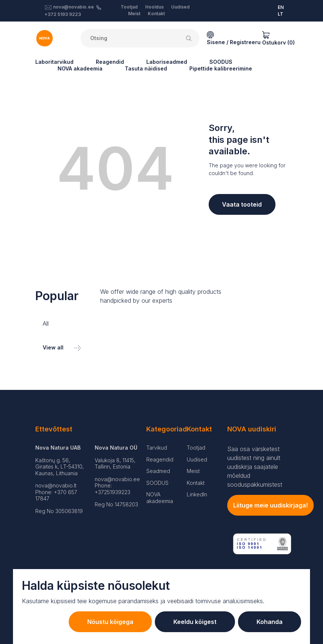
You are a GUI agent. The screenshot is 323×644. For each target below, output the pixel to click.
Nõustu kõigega (110, 622)
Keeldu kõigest (195, 622)
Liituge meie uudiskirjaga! (270, 505)
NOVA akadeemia (80, 68)
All (46, 323)
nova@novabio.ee (74, 7)
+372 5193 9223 (63, 14)
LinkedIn (197, 494)
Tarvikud (157, 448)
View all (62, 347)
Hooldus (154, 7)
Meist (134, 14)
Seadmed (158, 471)
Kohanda (270, 622)
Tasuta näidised (146, 68)
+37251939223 (112, 492)
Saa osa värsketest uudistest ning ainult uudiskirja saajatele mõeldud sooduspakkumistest (255, 467)
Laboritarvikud (54, 62)
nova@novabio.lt (56, 485)
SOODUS (221, 62)
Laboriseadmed (167, 62)
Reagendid (110, 62)
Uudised (180, 7)
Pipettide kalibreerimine (221, 68)
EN (281, 7)
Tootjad (129, 7)
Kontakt (156, 14)
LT (280, 14)
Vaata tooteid (242, 204)
